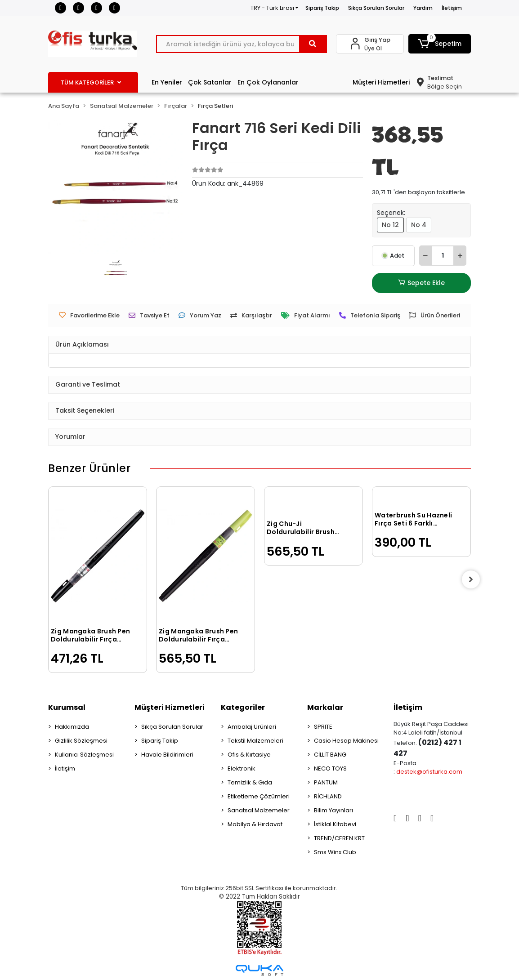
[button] (440, 44)
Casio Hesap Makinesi (346, 741)
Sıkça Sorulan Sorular (376, 8)
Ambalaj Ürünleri (252, 727)
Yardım (423, 8)
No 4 (419, 225)
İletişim (452, 8)
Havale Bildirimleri (167, 755)
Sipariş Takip (322, 8)
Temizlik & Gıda (250, 782)
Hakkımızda (72, 727)
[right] (471, 579)
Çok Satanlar (210, 82)
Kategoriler (243, 707)
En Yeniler (167, 82)
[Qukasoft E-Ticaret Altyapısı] (259, 970)
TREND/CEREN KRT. (340, 838)
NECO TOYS (330, 768)
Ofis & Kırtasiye (249, 755)
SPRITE (323, 727)
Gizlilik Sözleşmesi (81, 741)
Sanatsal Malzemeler (259, 810)
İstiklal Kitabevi (335, 824)
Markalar (325, 707)
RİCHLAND (328, 796)
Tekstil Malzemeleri (255, 741)
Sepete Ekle (421, 283)
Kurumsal (67, 707)
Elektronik (242, 768)
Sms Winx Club (335, 852)
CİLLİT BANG (330, 755)
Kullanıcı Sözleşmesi (84, 755)
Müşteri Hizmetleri (381, 82)
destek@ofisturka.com (429, 772)
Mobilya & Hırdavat (255, 824)
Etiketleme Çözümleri (259, 796)
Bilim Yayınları (333, 810)
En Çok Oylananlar (268, 82)
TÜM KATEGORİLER (91, 82)
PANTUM (326, 782)
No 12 (390, 225)
